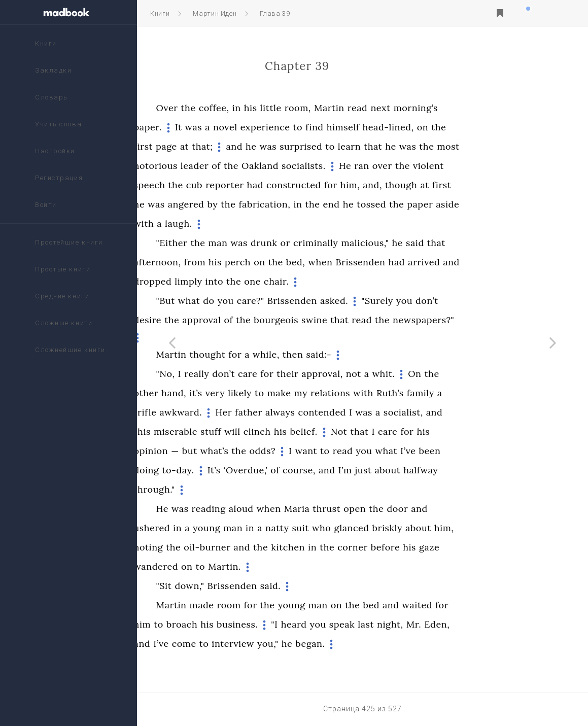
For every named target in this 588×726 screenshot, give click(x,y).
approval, (390, 374)
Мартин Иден (215, 13)
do (276, 301)
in (305, 108)
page (234, 146)
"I (342, 624)
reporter (292, 185)
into (282, 281)
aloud (309, 509)
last (434, 624)
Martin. (292, 566)
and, (440, 185)
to (366, 127)
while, (334, 354)
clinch (325, 431)
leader (263, 166)
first (212, 146)
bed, (364, 262)
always (348, 412)
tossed (439, 204)
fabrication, (332, 204)
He (413, 166)
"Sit (232, 586)
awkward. (249, 412)
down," (257, 586)
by (280, 204)
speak (410, 624)
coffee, (282, 108)
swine (382, 320)
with (212, 223)
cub (262, 185)
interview (301, 644)
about (455, 470)
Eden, (505, 624)
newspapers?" (491, 320)
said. (339, 586)
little (338, 108)
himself (411, 127)
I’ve (476, 451)
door (465, 509)
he (319, 146)
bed (439, 605)
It (247, 127)
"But (234, 301)
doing (215, 470)
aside (515, 204)
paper (488, 204)
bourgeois (344, 320)
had (323, 185)
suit (368, 528)
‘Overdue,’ (314, 470)
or (353, 243)
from (263, 262)
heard (362, 624)
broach (250, 624)
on (491, 127)
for (399, 185)
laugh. (247, 223)
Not (407, 431)
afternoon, (226, 262)
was (262, 127)
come (252, 644)
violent (496, 166)
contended (390, 412)
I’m (413, 470)
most (516, 146)
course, (367, 470)
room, (366, 108)
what (257, 301)
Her (291, 412)
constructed (362, 185)
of (284, 166)
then (361, 354)
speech (218, 185)
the (256, 108)
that (441, 146)
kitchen (356, 547)
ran (430, 166)
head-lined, (456, 127)
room (297, 605)
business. (305, 624)
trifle (213, 412)
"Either (240, 243)
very (283, 393)
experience (333, 127)
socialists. (372, 166)
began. (378, 644)
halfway (489, 470)
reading (276, 509)
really (265, 374)
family (489, 393)
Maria (365, 509)
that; (270, 146)
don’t (495, 301)
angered (254, 204)
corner (421, 547)
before (453, 547)
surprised (369, 146)
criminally (384, 243)
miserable (244, 431)
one (320, 281)
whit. (452, 374)
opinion (219, 451)
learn (417, 146)
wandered (224, 566)
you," (336, 644)
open (423, 509)
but (258, 451)
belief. (371, 431)
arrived (492, 262)
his (319, 108)
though (469, 185)
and (302, 146)
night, (458, 624)
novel (293, 127)
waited (485, 605)
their (355, 374)
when (388, 262)
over (450, 166)
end (400, 204)
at (252, 146)
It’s (282, 470)
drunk (332, 243)
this (210, 431)
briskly (455, 528)
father (317, 412)
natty (345, 528)
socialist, (471, 412)
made (269, 605)
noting (217, 547)
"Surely (445, 301)
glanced (419, 528)
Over (235, 108)
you (294, 301)
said (483, 243)
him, (418, 185)
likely (308, 393)
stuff (279, 431)
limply (256, 281)
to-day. (246, 470)
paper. (216, 127)
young (274, 528)
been (497, 451)
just (431, 470)
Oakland (328, 166)
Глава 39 (275, 13)
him (211, 624)
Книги (160, 13)
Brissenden (428, 262)
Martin (397, 108)
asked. (402, 301)
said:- (387, 354)
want (374, 451)
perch (306, 262)
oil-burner (275, 547)
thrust (394, 509)
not (422, 374)
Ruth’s (458, 393)
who (389, 528)
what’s (283, 451)
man (286, 243)
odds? (330, 451)
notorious (224, 166)
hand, (242, 393)
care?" (319, 301)
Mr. (482, 624)
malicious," (433, 243)
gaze (497, 547)
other (214, 393)
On (482, 374)
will (300, 431)
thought (275, 354)
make (347, 393)
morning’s (484, 108)
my (369, 393)
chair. (344, 281)
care (316, 374)
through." (222, 489)
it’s (264, 393)
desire (216, 320)
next (448, 108)
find (383, 127)
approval (269, 320)
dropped (221, 281)
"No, (234, 374)
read (426, 108)
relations (398, 393)
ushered (220, 528)
